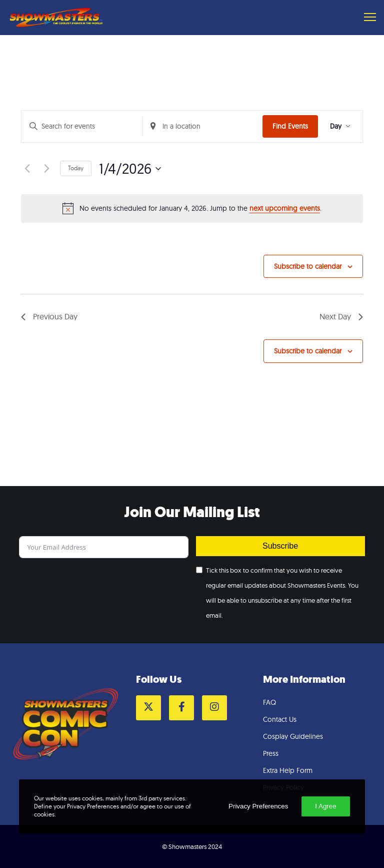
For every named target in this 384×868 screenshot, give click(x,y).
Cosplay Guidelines (293, 736)
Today (76, 168)
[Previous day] (27, 169)
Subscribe (280, 546)
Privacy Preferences (258, 806)
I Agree (325, 806)
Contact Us (280, 719)
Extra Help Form (288, 770)
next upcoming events (285, 208)
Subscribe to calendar (308, 266)
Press (271, 753)
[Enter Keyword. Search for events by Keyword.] (82, 126)
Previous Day (49, 316)
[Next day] (46, 169)
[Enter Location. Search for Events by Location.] (203, 126)
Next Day (341, 316)
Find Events (290, 126)
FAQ (269, 702)
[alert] (192, 208)
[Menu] (365, 18)
